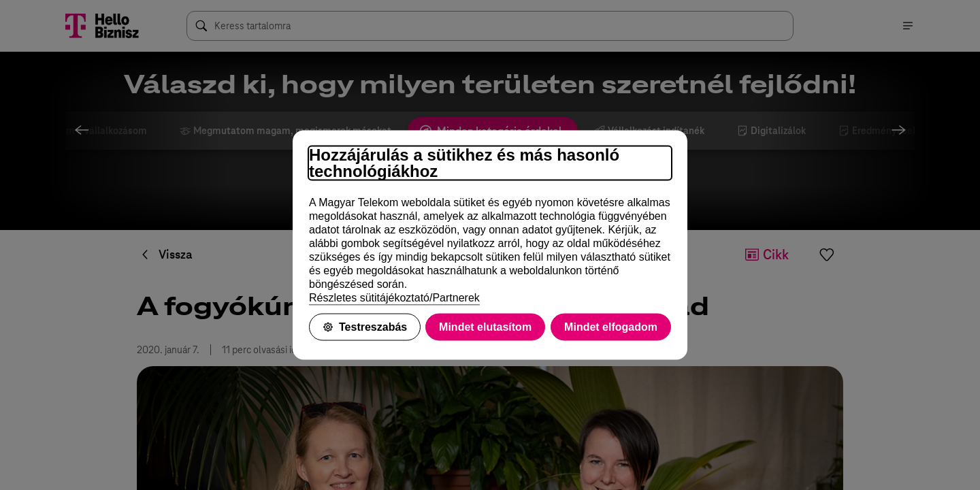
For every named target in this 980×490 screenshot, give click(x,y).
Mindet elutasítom (485, 327)
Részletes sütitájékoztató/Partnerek (394, 298)
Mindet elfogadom (611, 327)
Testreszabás (365, 327)
